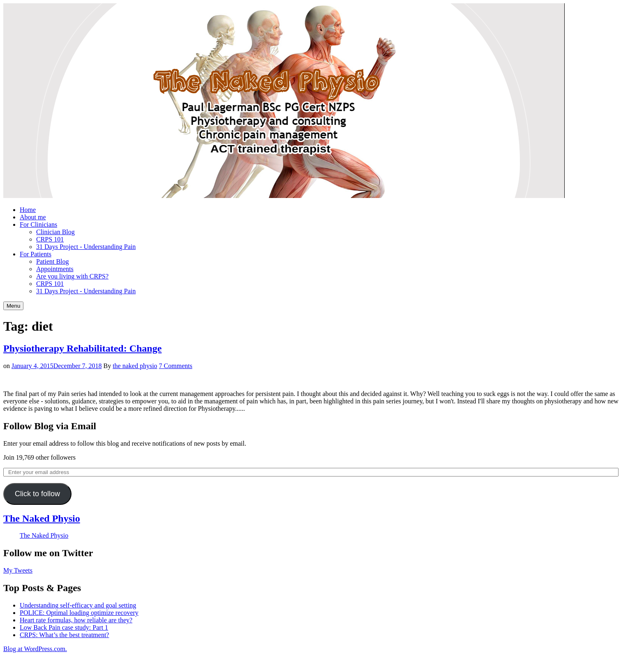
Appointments (55, 269)
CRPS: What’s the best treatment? (64, 635)
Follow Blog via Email (50, 426)
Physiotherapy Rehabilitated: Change (82, 348)
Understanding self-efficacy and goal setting (78, 605)
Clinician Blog (55, 232)
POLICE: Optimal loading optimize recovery (79, 613)
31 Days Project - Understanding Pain (86, 247)
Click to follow (37, 494)
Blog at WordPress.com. (35, 649)
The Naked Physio (42, 518)
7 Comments (176, 366)
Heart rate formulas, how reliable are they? (76, 620)
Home (28, 210)
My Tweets (18, 570)
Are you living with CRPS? (72, 276)
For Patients (36, 254)
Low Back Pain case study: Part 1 (64, 627)
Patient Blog (53, 261)
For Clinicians (38, 224)
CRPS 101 (50, 239)
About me (33, 217)
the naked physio (135, 366)
